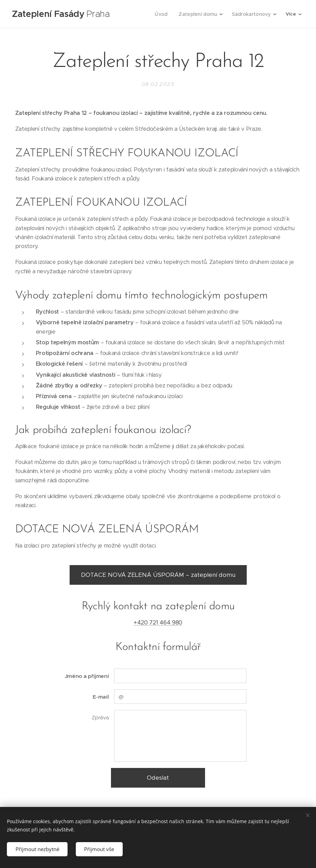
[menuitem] (166, 14)
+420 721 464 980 (158, 623)
